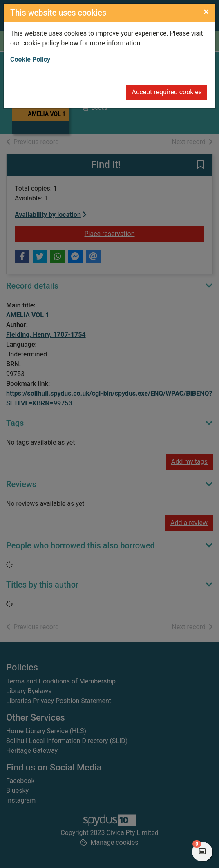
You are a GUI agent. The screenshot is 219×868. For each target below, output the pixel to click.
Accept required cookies (167, 92)
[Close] (206, 12)
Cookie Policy (30, 59)
